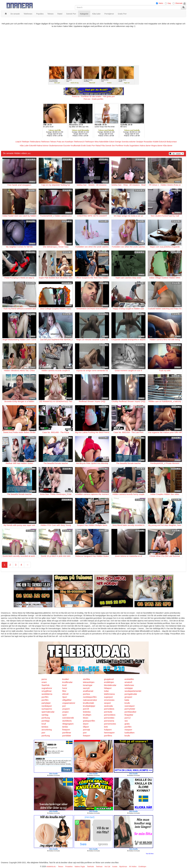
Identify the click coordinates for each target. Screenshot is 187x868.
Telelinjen (26, 142)
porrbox (86, 694)
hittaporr (108, 688)
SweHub (45, 685)
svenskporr (130, 706)
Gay (169, 3)
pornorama (109, 721)
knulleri (66, 679)
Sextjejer (140, 142)
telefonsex (129, 685)
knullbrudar (67, 682)
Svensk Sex (110, 146)
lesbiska (87, 712)
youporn (66, 709)
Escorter (67, 146)
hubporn (108, 730)
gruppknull (109, 679)
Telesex (53, 142)
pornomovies (110, 724)
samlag (45, 715)
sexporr (107, 703)
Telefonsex (45, 142)
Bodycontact (172, 142)
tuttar (106, 691)
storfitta (86, 679)
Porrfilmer (119, 146)
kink (106, 727)
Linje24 (18, 142)
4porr (65, 697)
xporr (65, 715)
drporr (86, 724)
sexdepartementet (133, 691)
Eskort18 (163, 142)
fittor (64, 691)
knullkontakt (89, 703)
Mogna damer (157, 146)
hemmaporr (109, 733)
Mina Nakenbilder (102, 142)
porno (44, 679)
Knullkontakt (76, 146)
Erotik (83, 146)
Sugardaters (134, 146)
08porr (86, 727)
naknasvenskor (90, 700)
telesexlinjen (89, 682)
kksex (86, 718)
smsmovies (109, 700)
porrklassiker (130, 712)
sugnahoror (47, 688)
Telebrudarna (35, 142)
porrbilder (67, 736)
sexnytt (86, 688)
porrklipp (46, 721)
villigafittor (67, 700)
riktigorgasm (68, 724)
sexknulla (108, 706)
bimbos (45, 727)
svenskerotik (68, 718)
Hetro (161, 3)
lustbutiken (130, 733)
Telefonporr (90, 142)
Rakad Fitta (100, 146)
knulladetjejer (89, 706)
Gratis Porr (91, 146)
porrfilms (108, 736)
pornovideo (109, 718)
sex (126, 721)
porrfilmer (67, 733)
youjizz (66, 712)
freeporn (66, 730)
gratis (127, 724)
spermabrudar (48, 712)
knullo (127, 703)
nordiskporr (47, 706)
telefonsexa (109, 694)
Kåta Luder (24, 146)
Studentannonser (56, 146)
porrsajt (86, 730)
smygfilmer (47, 691)
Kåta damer (168, 146)
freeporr (87, 736)
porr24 (86, 709)
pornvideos (109, 709)
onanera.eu (51, 866)
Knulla (126, 146)
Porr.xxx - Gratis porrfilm (94, 99)
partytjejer (46, 703)
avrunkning (47, 730)
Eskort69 (33, 146)
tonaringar (88, 685)
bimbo (65, 727)
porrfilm (45, 697)
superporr (108, 697)
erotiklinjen (109, 682)
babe (127, 700)
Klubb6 (156, 142)
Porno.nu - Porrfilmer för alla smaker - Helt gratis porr (94, 96)
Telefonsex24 (79, 142)
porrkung (46, 718)
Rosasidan (148, 142)
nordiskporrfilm (90, 697)
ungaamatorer (69, 703)
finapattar (129, 715)
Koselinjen (69, 142)
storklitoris (67, 721)
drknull (65, 694)
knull (64, 685)
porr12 (128, 718)
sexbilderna (47, 694)
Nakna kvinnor (43, 146)
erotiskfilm (129, 679)
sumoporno (47, 709)
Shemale (179, 3)
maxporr (128, 730)
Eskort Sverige (115, 142)
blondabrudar (110, 685)
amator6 (128, 682)
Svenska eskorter (129, 142)
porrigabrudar (131, 694)
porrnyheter (130, 709)
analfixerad (88, 691)
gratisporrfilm (89, 721)
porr (64, 706)
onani (44, 682)
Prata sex (61, 142)
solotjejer (129, 688)
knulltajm (87, 715)
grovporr (128, 697)
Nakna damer (145, 146)
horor (65, 688)
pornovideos (110, 715)
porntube (108, 712)
